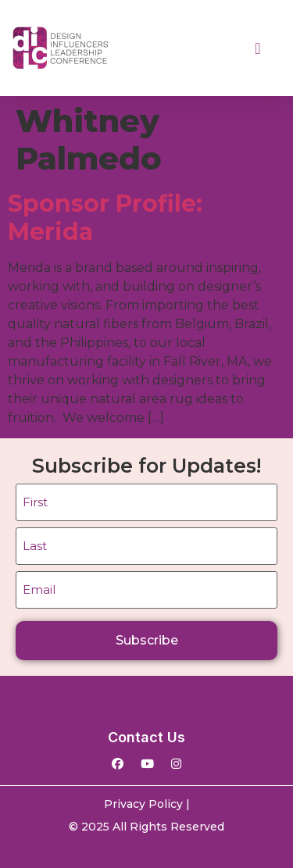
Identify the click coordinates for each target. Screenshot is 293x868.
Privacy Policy (143, 804)
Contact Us (146, 737)
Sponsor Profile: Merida (105, 218)
